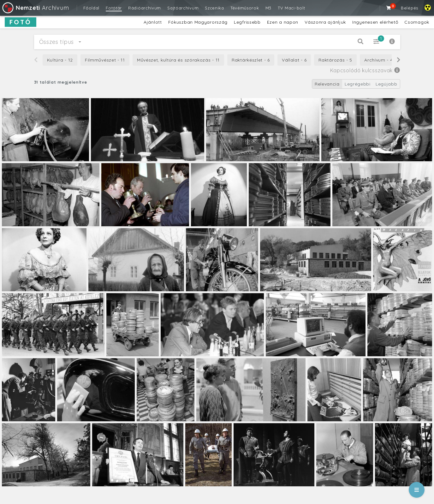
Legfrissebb (247, 22)
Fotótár (114, 8)
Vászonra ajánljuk (325, 22)
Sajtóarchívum (183, 8)
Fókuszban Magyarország (198, 22)
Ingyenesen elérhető (375, 22)
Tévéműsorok (245, 8)
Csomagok (417, 22)
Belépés (410, 8)
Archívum (35, 8)
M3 (268, 8)
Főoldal (91, 8)
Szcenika (214, 8)
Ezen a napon (283, 22)
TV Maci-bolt (291, 8)
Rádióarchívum (145, 8)
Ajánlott (153, 22)
